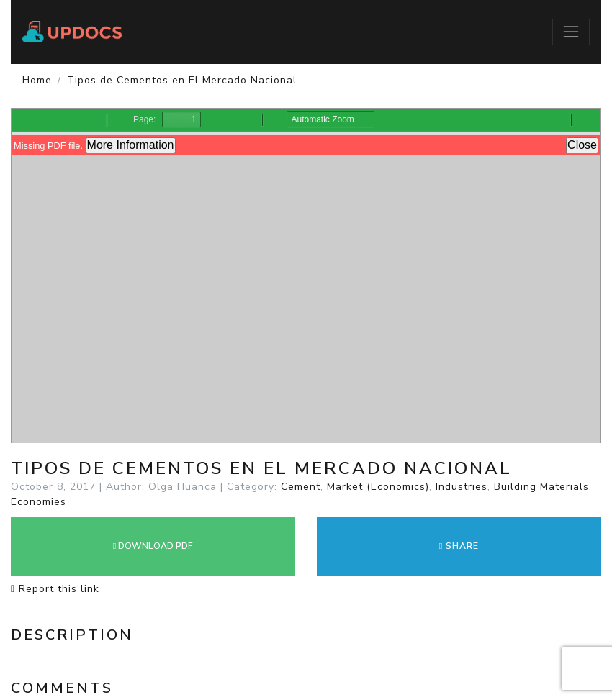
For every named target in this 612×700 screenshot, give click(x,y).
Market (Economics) (378, 487)
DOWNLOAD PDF (153, 546)
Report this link (55, 589)
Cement (301, 487)
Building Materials (541, 487)
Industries (462, 487)
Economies (39, 502)
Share (459, 546)
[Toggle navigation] (571, 32)
